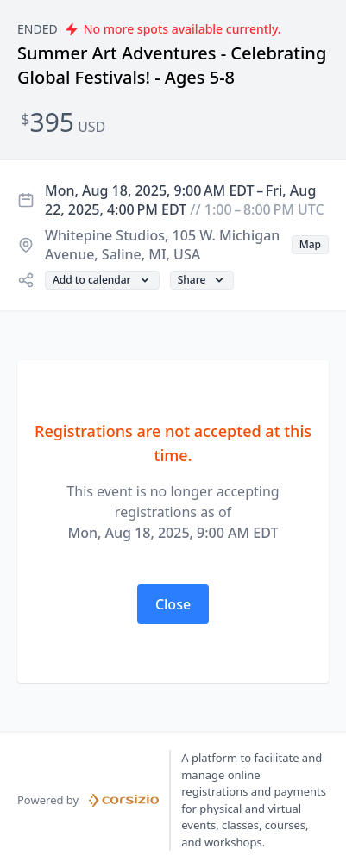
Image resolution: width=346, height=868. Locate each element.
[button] (310, 245)
